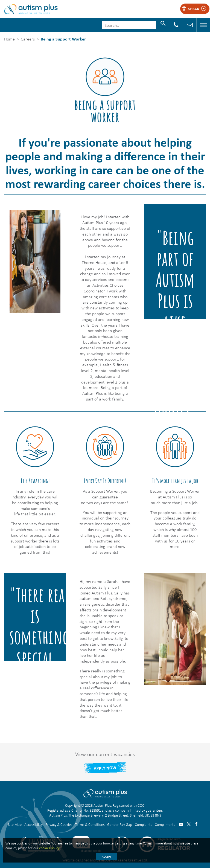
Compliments (165, 824)
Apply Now (105, 768)
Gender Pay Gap (120, 824)
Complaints (143, 824)
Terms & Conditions (90, 824)
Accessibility (33, 824)
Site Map (15, 824)
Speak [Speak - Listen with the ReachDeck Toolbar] (194, 9)
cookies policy (49, 848)
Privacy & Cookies (59, 824)
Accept (107, 857)
